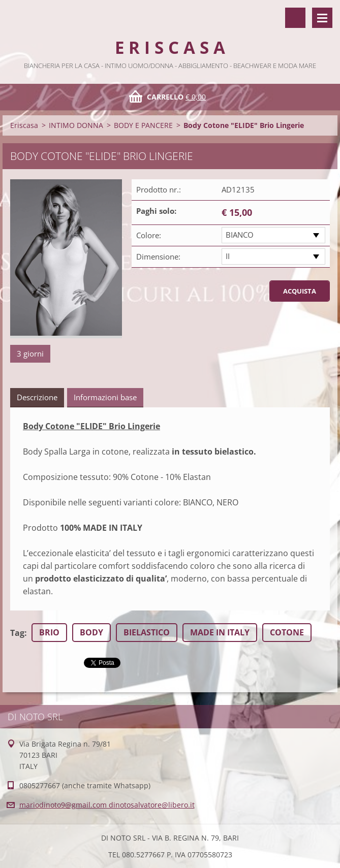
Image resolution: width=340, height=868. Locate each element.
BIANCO (240, 235)
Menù (322, 18)
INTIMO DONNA (76, 125)
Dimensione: (158, 256)
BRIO (49, 632)
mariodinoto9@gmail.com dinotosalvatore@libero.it (107, 805)
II (228, 256)
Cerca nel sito (295, 18)
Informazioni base (105, 397)
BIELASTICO (147, 632)
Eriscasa (24, 125)
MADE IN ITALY (220, 632)
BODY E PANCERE (143, 125)
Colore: (149, 235)
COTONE (287, 632)
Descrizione (37, 397)
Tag (17, 633)
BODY (91, 632)
